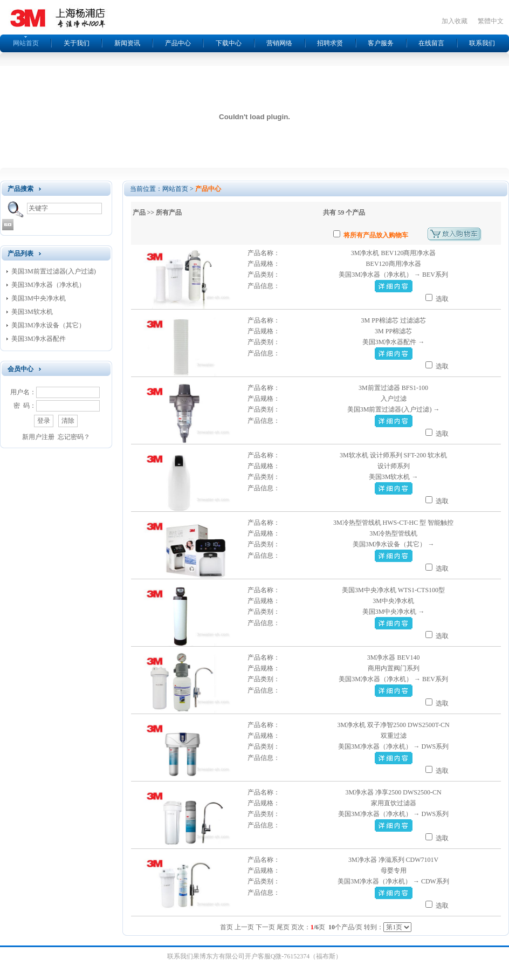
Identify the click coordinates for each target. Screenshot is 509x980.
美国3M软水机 (32, 312)
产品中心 (178, 43)
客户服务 (381, 43)
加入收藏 (455, 21)
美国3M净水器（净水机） (48, 285)
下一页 (265, 927)
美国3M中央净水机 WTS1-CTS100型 (393, 590)
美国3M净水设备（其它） (48, 325)
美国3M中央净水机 (39, 298)
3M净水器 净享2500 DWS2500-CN (394, 792)
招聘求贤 (330, 43)
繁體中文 (491, 21)
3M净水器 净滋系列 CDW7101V (393, 860)
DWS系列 (435, 746)
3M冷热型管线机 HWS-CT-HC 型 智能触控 (393, 523)
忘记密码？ (74, 437)
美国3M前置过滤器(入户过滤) (54, 271)
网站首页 (26, 43)
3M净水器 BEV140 (394, 657)
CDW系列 (435, 881)
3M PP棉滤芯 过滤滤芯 (394, 320)
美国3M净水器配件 (39, 339)
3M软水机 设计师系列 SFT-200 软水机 (393, 455)
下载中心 (229, 43)
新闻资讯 (127, 43)
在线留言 (431, 43)
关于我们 (77, 43)
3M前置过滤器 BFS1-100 (393, 388)
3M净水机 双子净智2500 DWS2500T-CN (393, 725)
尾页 (283, 927)
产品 (139, 213)
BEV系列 (435, 275)
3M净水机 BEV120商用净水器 (394, 253)
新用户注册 (38, 437)
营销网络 (279, 43)
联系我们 (482, 43)
